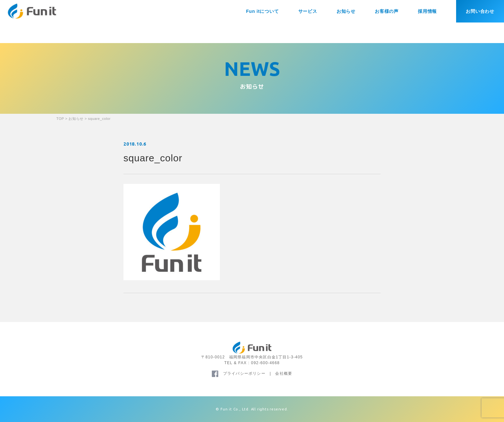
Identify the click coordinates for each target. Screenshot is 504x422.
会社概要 (284, 373)
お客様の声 (387, 11)
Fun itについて (262, 11)
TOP (60, 119)
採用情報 (427, 11)
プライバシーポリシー (244, 373)
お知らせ (346, 11)
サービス (308, 11)
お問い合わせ (480, 11)
